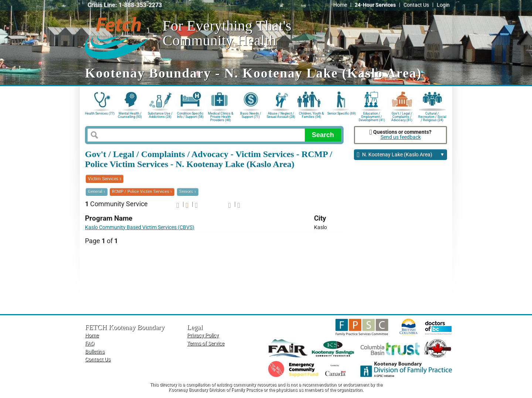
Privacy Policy (203, 335)
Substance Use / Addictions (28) (160, 115)
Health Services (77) (100, 113)
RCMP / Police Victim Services (142, 192)
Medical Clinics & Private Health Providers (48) (221, 116)
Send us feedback (401, 137)
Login (443, 5)
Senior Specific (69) (342, 113)
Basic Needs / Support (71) (251, 115)
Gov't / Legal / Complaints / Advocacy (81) (402, 116)
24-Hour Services (375, 5)
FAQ (90, 343)
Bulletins (95, 352)
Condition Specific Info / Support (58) (190, 115)
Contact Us (416, 5)
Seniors (188, 192)
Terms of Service (206, 343)
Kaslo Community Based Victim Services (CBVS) (140, 227)
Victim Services (105, 179)
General (97, 192)
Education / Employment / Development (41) (372, 116)
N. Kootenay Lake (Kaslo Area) (401, 155)
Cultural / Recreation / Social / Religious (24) (432, 116)
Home (340, 5)
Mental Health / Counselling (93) (130, 115)
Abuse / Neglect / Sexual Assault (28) (281, 115)
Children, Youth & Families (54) (311, 115)
